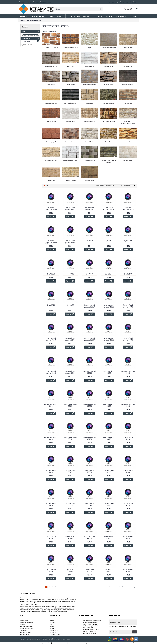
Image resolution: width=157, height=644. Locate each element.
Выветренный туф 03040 (51, 405)
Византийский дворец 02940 (51, 339)
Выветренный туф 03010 (89, 372)
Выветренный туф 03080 (109, 405)
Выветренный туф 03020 (109, 372)
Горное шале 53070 (70, 471)
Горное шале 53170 (51, 504)
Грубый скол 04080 (128, 571)
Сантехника (23, 631)
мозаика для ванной (42, 643)
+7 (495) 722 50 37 (92, 624)
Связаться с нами (55, 635)
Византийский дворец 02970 (109, 339)
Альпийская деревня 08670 (90, 209)
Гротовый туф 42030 (51, 538)
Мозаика (23, 624)
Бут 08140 (109, 274)
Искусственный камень (27, 628)
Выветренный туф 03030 (128, 372)
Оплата (52, 620)
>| (61, 587)
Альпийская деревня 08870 (70, 242)
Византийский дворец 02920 (109, 306)
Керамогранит (24, 620)
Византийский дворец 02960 (90, 339)
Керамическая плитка (26, 622)
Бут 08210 (51, 305)
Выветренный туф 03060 (89, 405)
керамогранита (61, 598)
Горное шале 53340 (90, 504)
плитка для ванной (128, 643)
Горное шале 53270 (70, 504)
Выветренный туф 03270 (109, 438)
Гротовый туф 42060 (89, 538)
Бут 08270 (70, 305)
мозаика (64, 643)
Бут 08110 (90, 274)
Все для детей (24, 635)
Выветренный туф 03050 (70, 405)
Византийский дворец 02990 (51, 372)
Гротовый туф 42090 (109, 538)
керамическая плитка (74, 643)
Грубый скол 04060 (90, 571)
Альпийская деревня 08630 (51, 209)
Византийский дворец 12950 (70, 372)
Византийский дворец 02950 (70, 339)
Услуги (52, 626)
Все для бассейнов (26, 633)
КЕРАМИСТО (40, 639)
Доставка (52, 622)
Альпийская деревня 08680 (109, 209)
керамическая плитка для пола (112, 643)
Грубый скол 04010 (128, 538)
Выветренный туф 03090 (128, 405)
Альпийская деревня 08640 (70, 209)
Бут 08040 (109, 241)
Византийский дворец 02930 (128, 306)
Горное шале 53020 (128, 438)
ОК (135, 632)
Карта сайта (53, 633)
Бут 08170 (128, 274)
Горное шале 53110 (109, 471)
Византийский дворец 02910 (90, 306)
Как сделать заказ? (55, 631)
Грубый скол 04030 (70, 571)
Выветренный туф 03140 (51, 438)
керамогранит (97, 643)
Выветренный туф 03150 (70, 438)
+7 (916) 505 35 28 (92, 626)
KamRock (27, 41)
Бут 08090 (70, 274)
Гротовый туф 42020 (128, 504)
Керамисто (37, 598)
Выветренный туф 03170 (89, 438)
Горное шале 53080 (90, 471)
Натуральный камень (26, 626)
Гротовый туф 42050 (70, 538)
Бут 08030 (90, 241)
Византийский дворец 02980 (128, 339)
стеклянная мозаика (29, 643)
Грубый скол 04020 (51, 571)
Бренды (52, 628)
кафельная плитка (55, 643)
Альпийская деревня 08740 (51, 242)
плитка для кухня (87, 643)
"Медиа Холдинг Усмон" (63, 639)
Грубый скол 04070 (109, 571)
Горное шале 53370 (109, 504)
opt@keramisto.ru (93, 622)
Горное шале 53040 (51, 471)
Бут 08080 (51, 274)
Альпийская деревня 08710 (128, 209)
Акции (51, 624)
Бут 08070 (128, 241)
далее (65, 611)
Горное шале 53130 (128, 471)
